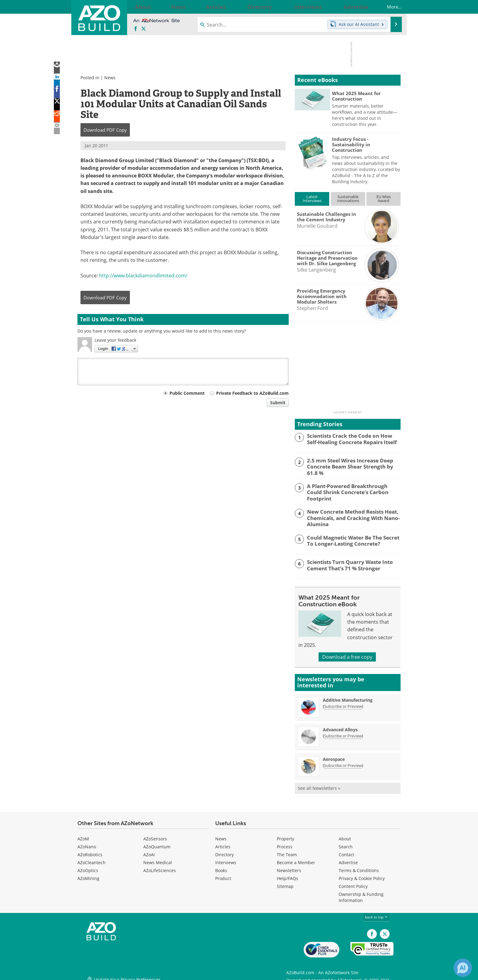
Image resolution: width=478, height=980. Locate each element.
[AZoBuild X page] (144, 29)
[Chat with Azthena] (463, 968)
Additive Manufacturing (348, 697)
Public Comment (187, 393)
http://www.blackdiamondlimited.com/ (143, 276)
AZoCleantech (91, 859)
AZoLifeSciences (160, 867)
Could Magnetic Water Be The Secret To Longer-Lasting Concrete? (352, 537)
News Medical (158, 859)
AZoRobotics (90, 851)
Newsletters (289, 867)
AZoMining (88, 875)
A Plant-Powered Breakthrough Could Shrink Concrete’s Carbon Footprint (350, 487)
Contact (346, 851)
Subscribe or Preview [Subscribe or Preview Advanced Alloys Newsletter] (343, 732)
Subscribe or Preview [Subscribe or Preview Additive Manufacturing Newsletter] (343, 703)
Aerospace (334, 756)
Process (285, 843)
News (110, 78)
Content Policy (353, 883)
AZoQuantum (157, 843)
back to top (376, 914)
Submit (278, 403)
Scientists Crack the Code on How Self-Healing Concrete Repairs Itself (351, 438)
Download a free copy (347, 654)
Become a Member (296, 859)
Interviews (226, 859)
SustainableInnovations (348, 199)
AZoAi (149, 851)
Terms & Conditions (359, 867)
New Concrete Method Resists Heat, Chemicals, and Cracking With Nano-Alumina (349, 515)
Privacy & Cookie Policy (362, 875)
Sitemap (285, 883)
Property (285, 835)
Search (346, 843)
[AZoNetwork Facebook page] (136, 29)
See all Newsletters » (319, 785)
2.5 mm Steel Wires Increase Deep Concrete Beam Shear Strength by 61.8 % (351, 466)
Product (223, 875)
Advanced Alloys (340, 726)
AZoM (83, 835)
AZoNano (87, 843)
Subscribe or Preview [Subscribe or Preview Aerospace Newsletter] (343, 762)
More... (388, 7)
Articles (223, 843)
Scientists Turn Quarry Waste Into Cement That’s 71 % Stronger (346, 561)
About (345, 835)
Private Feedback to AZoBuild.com (252, 393)
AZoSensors (155, 835)
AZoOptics (88, 867)
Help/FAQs (287, 875)
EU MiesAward (384, 199)
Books (221, 867)
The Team (287, 851)
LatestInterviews (312, 199)
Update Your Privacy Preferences (124, 972)
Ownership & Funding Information (361, 894)
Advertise (348, 859)
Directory (225, 851)
